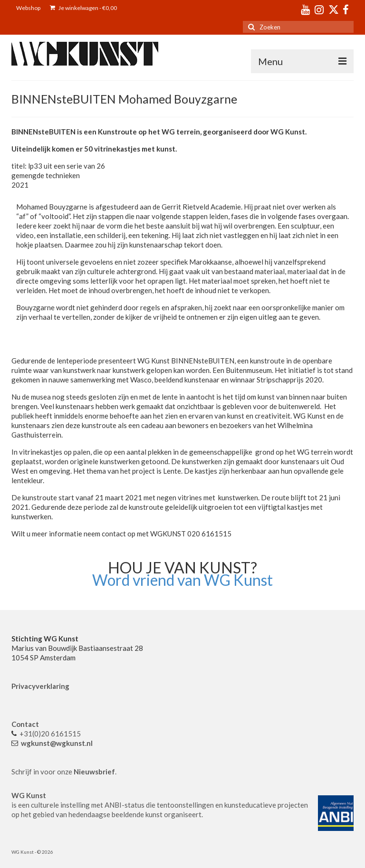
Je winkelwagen (83, 8)
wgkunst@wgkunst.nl (57, 743)
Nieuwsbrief (94, 772)
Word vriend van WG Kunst (182, 580)
